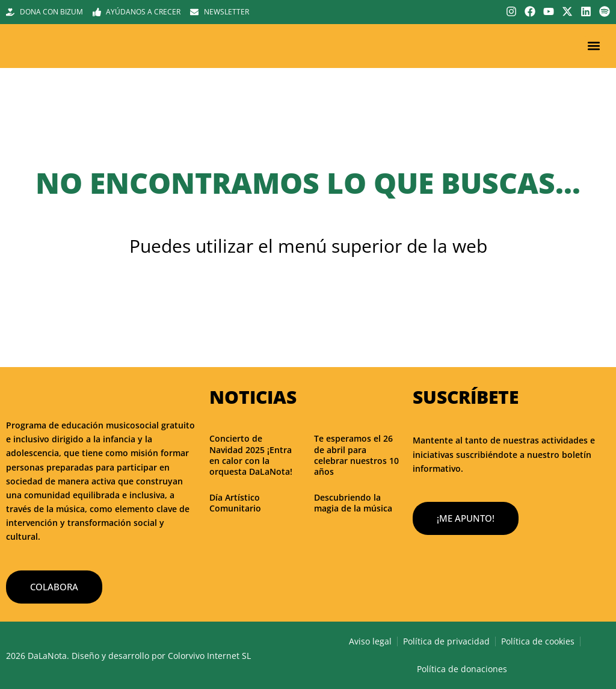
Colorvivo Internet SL (209, 656)
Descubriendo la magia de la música (353, 503)
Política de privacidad (446, 641)
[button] (594, 46)
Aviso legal (370, 641)
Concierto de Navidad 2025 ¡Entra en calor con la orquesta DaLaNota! (251, 455)
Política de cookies (538, 641)
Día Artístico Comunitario (235, 503)
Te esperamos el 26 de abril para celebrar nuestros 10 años (356, 455)
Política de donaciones (462, 669)
